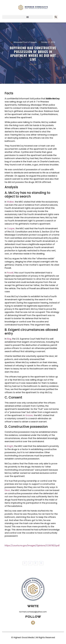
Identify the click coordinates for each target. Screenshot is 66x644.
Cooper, (11, 228)
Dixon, (8, 490)
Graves (29, 415)
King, (9, 339)
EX (35, 64)
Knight (10, 446)
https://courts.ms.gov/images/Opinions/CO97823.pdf (32, 545)
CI (31, 64)
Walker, (11, 202)
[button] (28, 17)
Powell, (10, 273)
